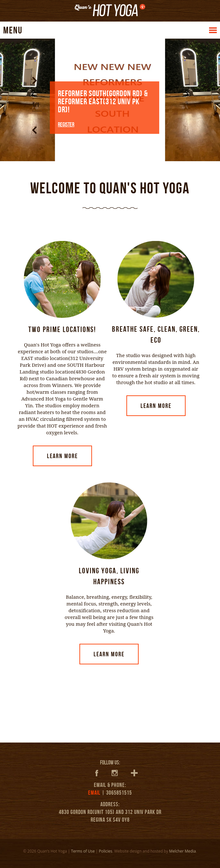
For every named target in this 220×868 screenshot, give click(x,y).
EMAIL (94, 793)
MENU (13, 30)
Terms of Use (83, 851)
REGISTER (66, 125)
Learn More (62, 456)
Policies (105, 851)
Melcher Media (183, 851)
